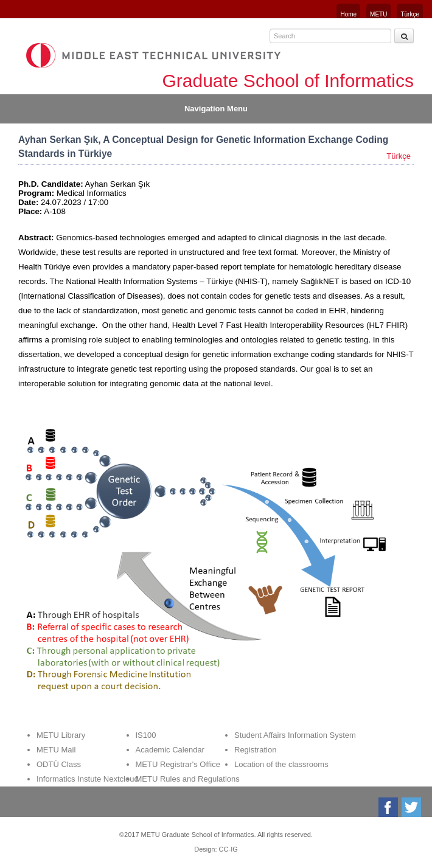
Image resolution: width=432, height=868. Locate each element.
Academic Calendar (170, 750)
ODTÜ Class (59, 764)
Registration (255, 750)
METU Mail (56, 750)
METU (378, 14)
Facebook (389, 807)
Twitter (412, 807)
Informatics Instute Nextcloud (88, 779)
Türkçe (410, 14)
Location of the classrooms (281, 764)
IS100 (146, 735)
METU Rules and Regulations (188, 779)
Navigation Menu (216, 109)
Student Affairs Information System (295, 735)
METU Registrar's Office (178, 764)
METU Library (61, 735)
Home (348, 14)
